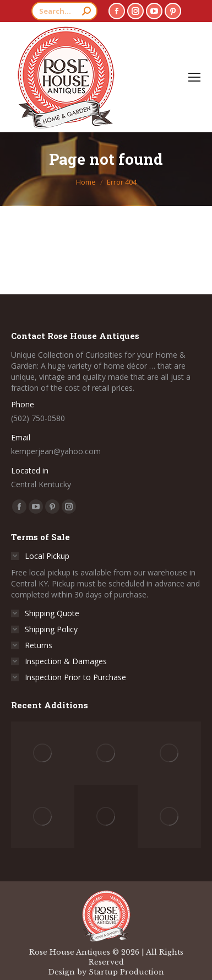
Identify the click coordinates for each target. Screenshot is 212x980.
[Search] (64, 11)
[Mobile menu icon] (194, 77)
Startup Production (126, 972)
